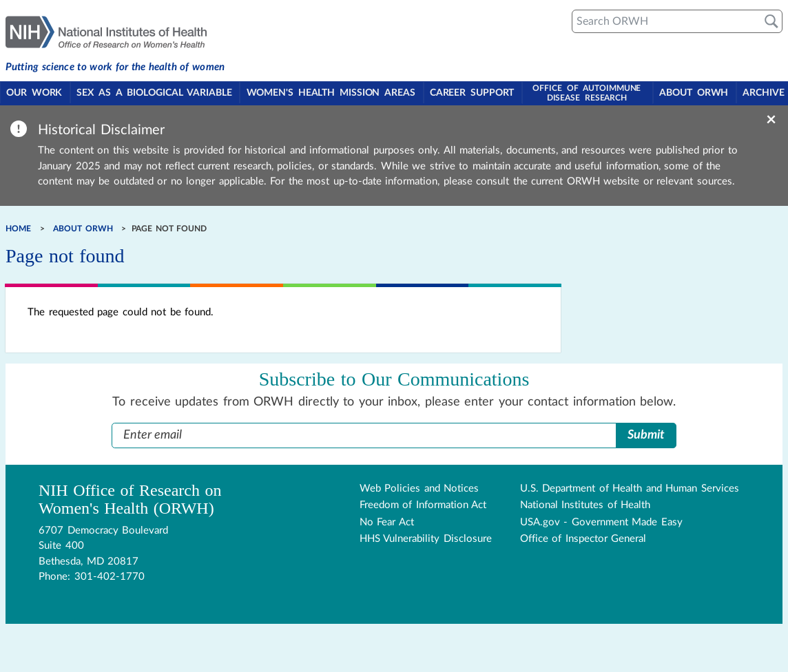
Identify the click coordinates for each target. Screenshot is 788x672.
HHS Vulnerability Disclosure (426, 538)
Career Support (471, 94)
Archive (760, 94)
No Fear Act (387, 522)
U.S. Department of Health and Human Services (630, 488)
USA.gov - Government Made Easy (601, 522)
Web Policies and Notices (419, 488)
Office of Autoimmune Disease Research (584, 92)
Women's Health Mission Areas (330, 94)
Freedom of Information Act (423, 504)
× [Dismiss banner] (771, 119)
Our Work (35, 94)
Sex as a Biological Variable (154, 94)
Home (18, 228)
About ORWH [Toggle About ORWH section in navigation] (692, 94)
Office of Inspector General (583, 538)
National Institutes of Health (585, 504)
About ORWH (83, 228)
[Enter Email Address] (364, 435)
